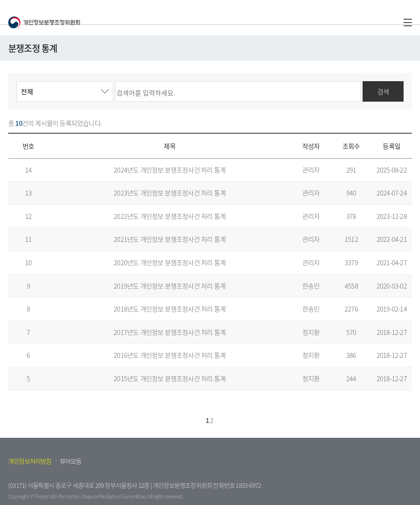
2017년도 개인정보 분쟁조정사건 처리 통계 (170, 332)
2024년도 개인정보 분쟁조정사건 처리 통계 (170, 170)
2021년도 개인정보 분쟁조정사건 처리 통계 (170, 239)
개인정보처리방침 (30, 461)
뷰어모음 (71, 461)
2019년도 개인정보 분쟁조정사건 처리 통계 (170, 286)
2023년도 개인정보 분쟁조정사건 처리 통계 (170, 193)
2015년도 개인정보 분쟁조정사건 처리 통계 (170, 378)
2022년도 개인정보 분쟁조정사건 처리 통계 (170, 216)
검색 (383, 91)
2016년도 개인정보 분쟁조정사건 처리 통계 (170, 355)
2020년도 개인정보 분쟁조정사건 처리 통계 (170, 262)
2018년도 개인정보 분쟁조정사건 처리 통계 (170, 309)
